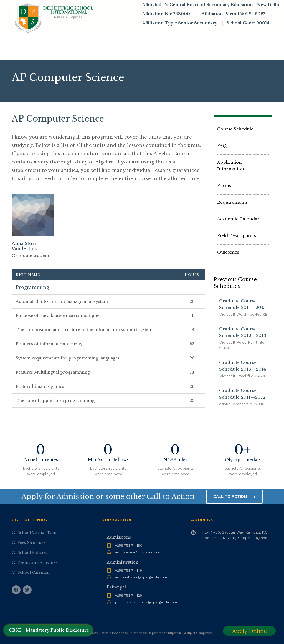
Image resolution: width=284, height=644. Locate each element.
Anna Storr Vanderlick (24, 246)
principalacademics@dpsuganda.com (146, 602)
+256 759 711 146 (129, 570)
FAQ (222, 146)
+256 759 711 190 (129, 545)
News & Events (190, 37)
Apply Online (249, 631)
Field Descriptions (237, 236)
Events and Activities (37, 563)
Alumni (69, 52)
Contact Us (95, 52)
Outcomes (228, 252)
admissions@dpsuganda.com (139, 552)
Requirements (232, 202)
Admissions (117, 37)
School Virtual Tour (37, 533)
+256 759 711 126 (129, 595)
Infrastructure (233, 37)
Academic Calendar (238, 219)
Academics (153, 37)
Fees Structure (32, 543)
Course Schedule (235, 129)
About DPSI (78, 37)
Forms (224, 186)
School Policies (32, 553)
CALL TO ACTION (234, 497)
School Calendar (34, 573)
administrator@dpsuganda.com (141, 577)
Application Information (231, 166)
